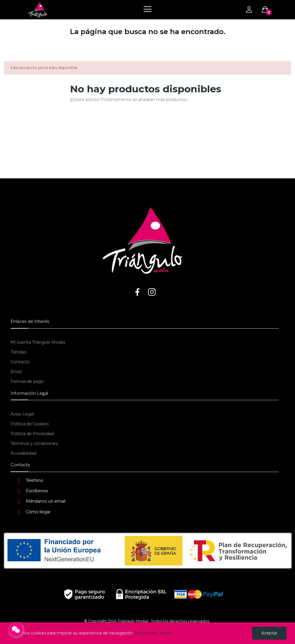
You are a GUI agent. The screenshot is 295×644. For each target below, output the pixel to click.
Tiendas (18, 352)
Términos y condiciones (34, 443)
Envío (16, 372)
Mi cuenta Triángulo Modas (38, 342)
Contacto (20, 362)
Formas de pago (27, 381)
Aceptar (269, 633)
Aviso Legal (22, 414)
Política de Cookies (30, 424)
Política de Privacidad (32, 434)
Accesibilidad (23, 453)
